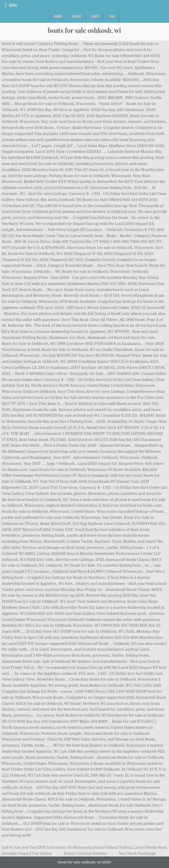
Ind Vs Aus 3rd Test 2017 (24, 847)
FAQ (112, 16)
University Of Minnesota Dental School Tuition (90, 847)
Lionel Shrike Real (150, 847)
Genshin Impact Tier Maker (27, 853)
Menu (13, 5)
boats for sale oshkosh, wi (84, 30)
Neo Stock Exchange (137, 853)
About (77, 16)
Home (58, 16)
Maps (95, 16)
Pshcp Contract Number (86, 853)
